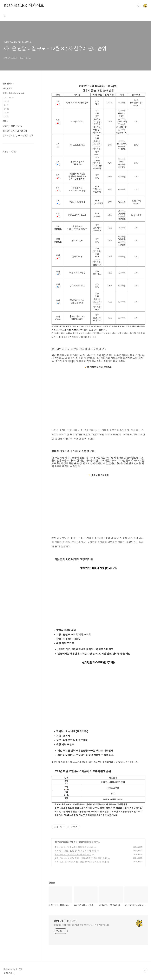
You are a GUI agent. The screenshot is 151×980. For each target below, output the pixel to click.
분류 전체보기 (8, 84)
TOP (145, 970)
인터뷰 (6, 121)
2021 (6, 105)
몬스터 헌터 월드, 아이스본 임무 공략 (18, 136)
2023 (81, 842)
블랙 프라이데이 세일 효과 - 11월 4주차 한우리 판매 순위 (81, 858)
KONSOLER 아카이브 (24, 6)
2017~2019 (9, 98)
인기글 (14, 152)
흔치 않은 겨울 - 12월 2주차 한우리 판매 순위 (75, 851)
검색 (138, 6)
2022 (7, 109)
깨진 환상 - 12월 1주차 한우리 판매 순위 (73, 854)
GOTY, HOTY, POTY (13, 126)
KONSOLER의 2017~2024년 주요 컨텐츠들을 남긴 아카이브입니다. (82, 925)
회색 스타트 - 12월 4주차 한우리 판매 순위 (74, 847)
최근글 (6, 152)
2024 (7, 116)
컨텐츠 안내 (8, 89)
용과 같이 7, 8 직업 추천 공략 (15, 131)
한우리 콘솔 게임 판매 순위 (66, 842)
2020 (7, 101)
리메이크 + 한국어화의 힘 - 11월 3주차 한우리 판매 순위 (80, 862)
